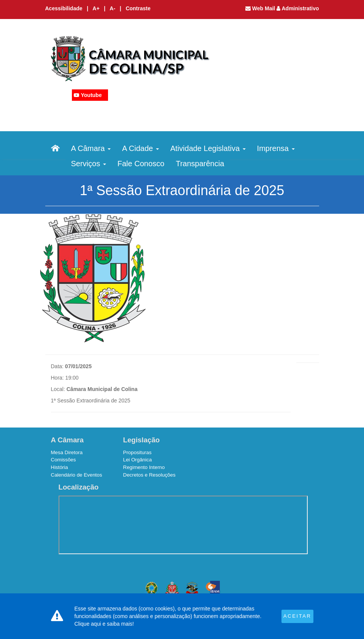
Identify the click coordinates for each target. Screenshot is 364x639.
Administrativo (298, 8)
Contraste (138, 8)
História (60, 467)
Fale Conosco (141, 164)
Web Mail (261, 8)
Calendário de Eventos (77, 475)
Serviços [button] (89, 164)
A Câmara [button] (91, 148)
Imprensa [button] (276, 148)
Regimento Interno (144, 467)
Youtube (91, 95)
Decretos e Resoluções (149, 475)
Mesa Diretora (67, 452)
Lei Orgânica (138, 460)
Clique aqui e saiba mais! (104, 624)
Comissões (64, 460)
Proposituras (137, 452)
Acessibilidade (64, 8)
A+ (97, 8)
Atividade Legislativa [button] (208, 148)
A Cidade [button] (141, 148)
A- (113, 8)
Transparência (200, 164)
